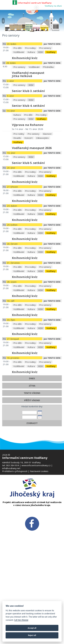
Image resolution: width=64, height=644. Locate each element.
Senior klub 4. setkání (28, 143)
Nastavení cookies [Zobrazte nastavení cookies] (39, 471)
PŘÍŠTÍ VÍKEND (32, 438)
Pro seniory (45, 86)
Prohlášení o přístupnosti (15, 471)
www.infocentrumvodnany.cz (36, 465)
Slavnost (47, 171)
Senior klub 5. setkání (28, 200)
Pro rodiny (30, 86)
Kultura (31, 90)
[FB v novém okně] (32, 523)
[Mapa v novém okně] (32, 12)
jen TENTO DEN (52, 81)
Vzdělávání (19, 90)
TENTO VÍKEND (32, 431)
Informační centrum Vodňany (32, 3)
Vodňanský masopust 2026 (32, 185)
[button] (3, 19)
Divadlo (17, 175)
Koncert (29, 175)
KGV (41, 90)
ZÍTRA (32, 423)
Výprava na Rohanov (28, 162)
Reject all (32, 635)
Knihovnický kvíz (25, 96)
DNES (32, 416)
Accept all (32, 628)
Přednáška (48, 105)
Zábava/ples (42, 175)
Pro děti (17, 86)
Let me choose (21, 620)
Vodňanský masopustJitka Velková (28, 112)
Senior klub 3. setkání (28, 128)
